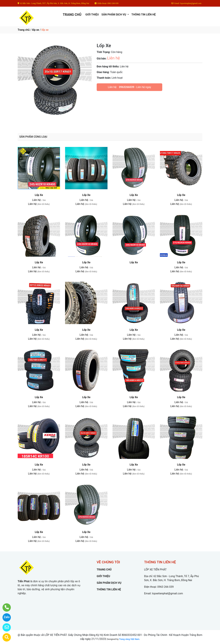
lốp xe (36, 30)
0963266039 (127, 87)
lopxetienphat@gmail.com (167, 593)
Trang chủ (24, 30)
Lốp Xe (39, 195)
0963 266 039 (166, 587)
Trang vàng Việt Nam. (130, 639)
